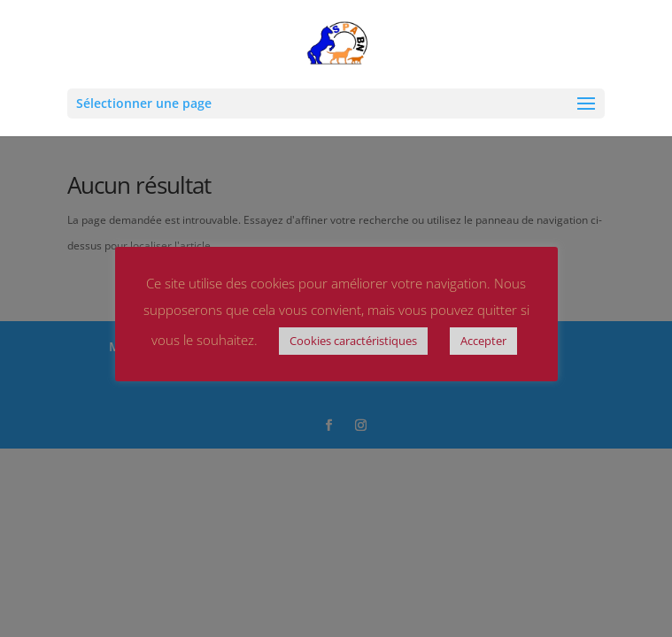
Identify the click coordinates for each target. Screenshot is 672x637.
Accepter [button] (483, 341)
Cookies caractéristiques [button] (353, 341)
